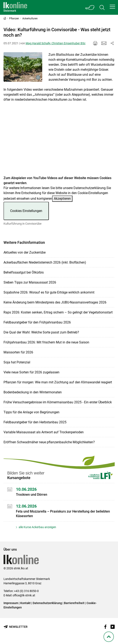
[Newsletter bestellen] (16, 627)
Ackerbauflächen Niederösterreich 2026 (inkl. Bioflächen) (45, 262)
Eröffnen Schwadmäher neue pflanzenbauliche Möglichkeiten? (49, 442)
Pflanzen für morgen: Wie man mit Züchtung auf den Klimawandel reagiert (58, 382)
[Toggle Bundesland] (90, 7)
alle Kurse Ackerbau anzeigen (37, 527)
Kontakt (25, 603)
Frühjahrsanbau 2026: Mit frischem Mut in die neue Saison (46, 342)
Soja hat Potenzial (17, 362)
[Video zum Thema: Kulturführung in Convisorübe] (59, 141)
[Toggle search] (102, 7)
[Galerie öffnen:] (23, 67)
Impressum (11, 603)
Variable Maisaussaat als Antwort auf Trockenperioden (44, 432)
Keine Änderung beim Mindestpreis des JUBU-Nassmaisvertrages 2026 (55, 302)
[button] (112, 7)
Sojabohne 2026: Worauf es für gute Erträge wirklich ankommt (49, 292)
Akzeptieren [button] (62, 199)
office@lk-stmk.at (24, 595)
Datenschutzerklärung (90, 188)
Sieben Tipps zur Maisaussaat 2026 (30, 282)
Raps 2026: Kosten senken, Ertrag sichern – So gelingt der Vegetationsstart (58, 312)
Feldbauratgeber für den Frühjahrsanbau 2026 (37, 322)
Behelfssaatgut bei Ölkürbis (24, 272)
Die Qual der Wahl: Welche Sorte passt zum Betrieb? (41, 332)
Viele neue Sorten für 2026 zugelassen (31, 372)
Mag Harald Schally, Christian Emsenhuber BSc (56, 43)
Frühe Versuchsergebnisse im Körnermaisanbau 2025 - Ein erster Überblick (58, 402)
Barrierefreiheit (74, 603)
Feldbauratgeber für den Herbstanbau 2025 (35, 422)
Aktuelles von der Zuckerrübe (25, 252)
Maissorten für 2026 (18, 352)
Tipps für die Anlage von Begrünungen (31, 412)
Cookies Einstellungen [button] (26, 211)
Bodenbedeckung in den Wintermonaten (33, 392)
